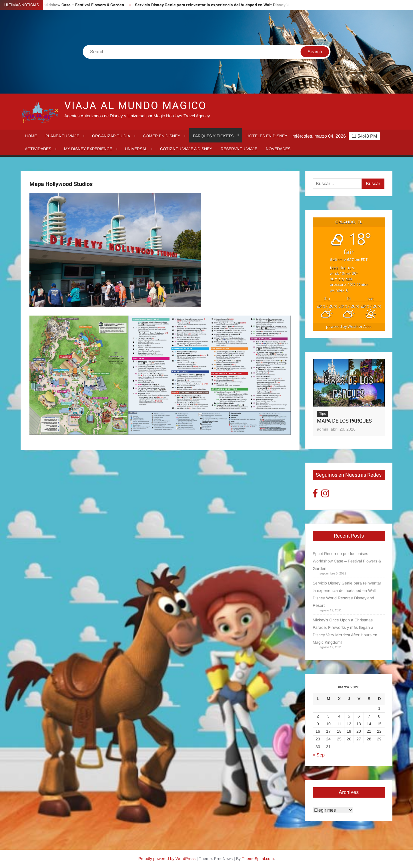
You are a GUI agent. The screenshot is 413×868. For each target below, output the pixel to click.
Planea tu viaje (62, 136)
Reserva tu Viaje (239, 149)
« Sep (319, 755)
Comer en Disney (161, 136)
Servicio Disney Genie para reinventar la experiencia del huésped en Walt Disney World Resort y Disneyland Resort (250, 5)
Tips (323, 414)
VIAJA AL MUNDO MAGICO (135, 106)
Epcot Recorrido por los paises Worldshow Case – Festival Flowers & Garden (347, 561)
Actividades (38, 149)
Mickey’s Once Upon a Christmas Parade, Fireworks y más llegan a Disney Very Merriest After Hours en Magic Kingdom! (345, 631)
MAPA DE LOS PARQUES (344, 421)
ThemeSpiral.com (258, 859)
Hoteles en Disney (267, 136)
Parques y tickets (213, 136)
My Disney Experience (88, 149)
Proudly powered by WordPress (167, 859)
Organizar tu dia (111, 136)
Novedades (278, 149)
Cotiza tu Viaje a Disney (186, 149)
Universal (136, 149)
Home (31, 136)
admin (323, 429)
